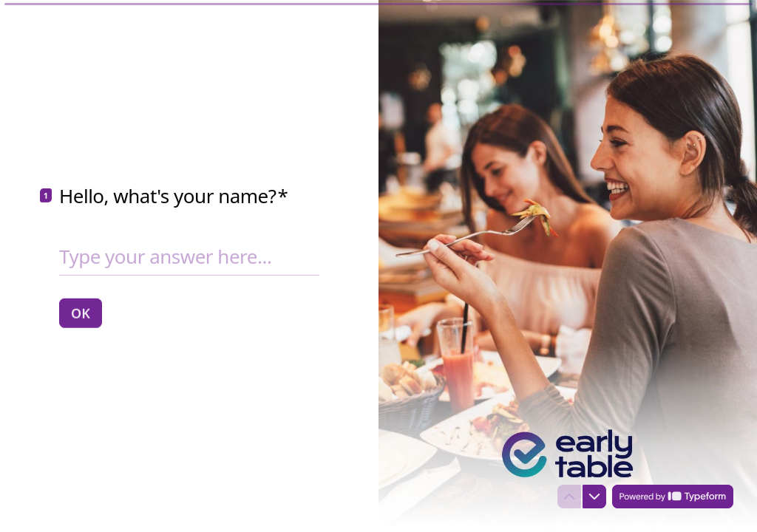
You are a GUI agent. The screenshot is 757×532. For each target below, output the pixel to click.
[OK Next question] (81, 313)
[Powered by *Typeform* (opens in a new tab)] (673, 497)
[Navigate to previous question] (569, 497)
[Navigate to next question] (594, 497)
